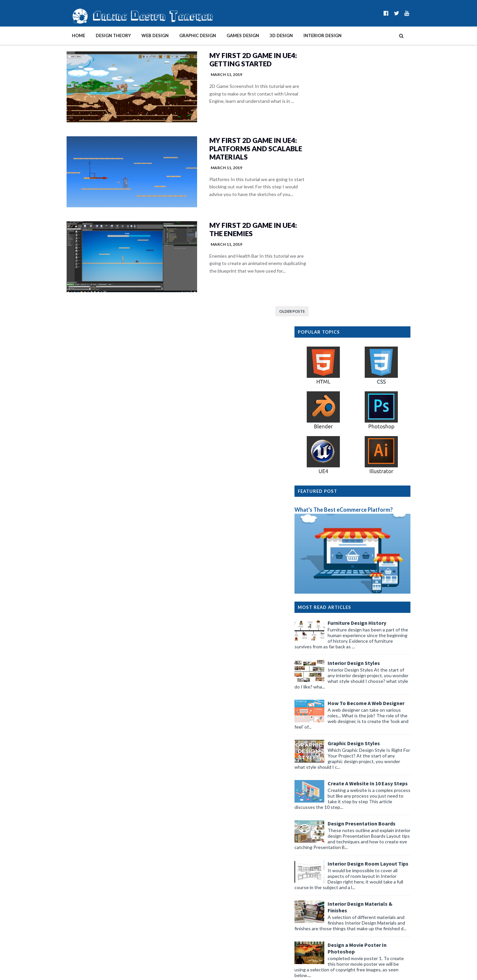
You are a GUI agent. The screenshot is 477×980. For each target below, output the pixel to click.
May (321, 805)
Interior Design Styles (367, 398)
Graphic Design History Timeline (380, 727)
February (326, 850)
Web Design (141, 35)
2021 (316, 891)
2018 (316, 911)
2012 (316, 951)
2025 (316, 863)
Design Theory (100, 35)
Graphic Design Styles (367, 478)
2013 (316, 944)
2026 (316, 798)
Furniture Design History (371, 358)
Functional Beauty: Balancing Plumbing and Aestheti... (359, 827)
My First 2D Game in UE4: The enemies (230, 232)
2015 (316, 931)
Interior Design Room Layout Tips (382, 599)
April (321, 837)
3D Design (268, 35)
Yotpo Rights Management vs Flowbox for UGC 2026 (364, 815)
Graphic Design (184, 35)
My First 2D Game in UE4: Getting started (230, 60)
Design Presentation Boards (375, 558)
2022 (316, 884)
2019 (316, 904)
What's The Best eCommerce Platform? (357, 245)
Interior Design (309, 35)
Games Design (229, 35)
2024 (316, 870)
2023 (316, 877)
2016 (316, 924)
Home (65, 35)
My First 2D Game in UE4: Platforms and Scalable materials (233, 150)
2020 (316, 897)
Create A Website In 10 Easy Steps (381, 518)
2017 (316, 917)
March (323, 844)
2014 (316, 938)
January (324, 857)
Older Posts (268, 315)
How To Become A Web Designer (380, 438)
